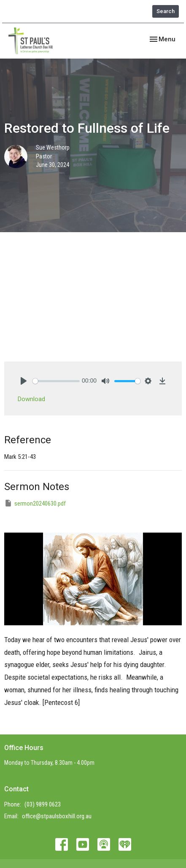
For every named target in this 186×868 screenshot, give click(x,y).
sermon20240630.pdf (35, 503)
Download (31, 399)
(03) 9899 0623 (43, 804)
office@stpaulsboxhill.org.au (57, 816)
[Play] (24, 381)
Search (166, 11)
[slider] (56, 381)
